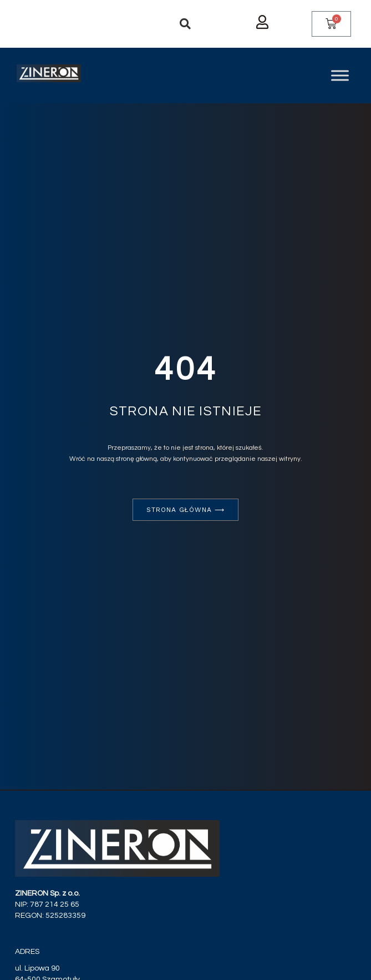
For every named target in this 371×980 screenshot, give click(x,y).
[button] (185, 24)
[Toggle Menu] (340, 75)
